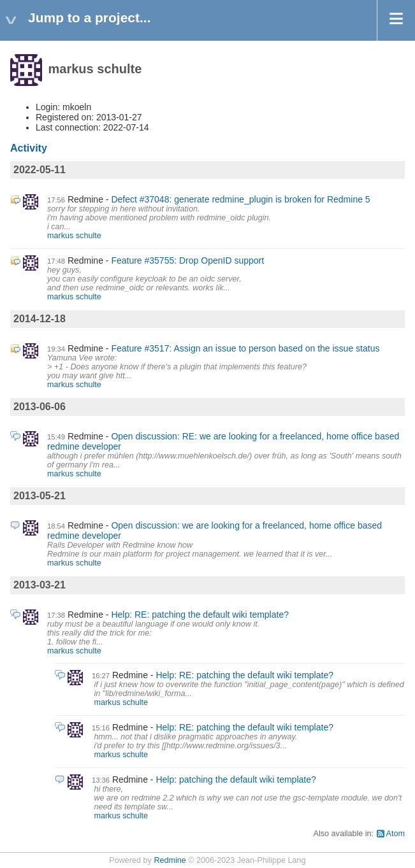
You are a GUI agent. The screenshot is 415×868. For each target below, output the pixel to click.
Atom (396, 834)
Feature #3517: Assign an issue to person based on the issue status (245, 348)
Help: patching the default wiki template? (236, 779)
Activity (29, 148)
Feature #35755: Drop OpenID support (187, 260)
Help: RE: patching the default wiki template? (200, 615)
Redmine (170, 860)
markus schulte (74, 236)
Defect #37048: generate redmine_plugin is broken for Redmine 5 (240, 199)
